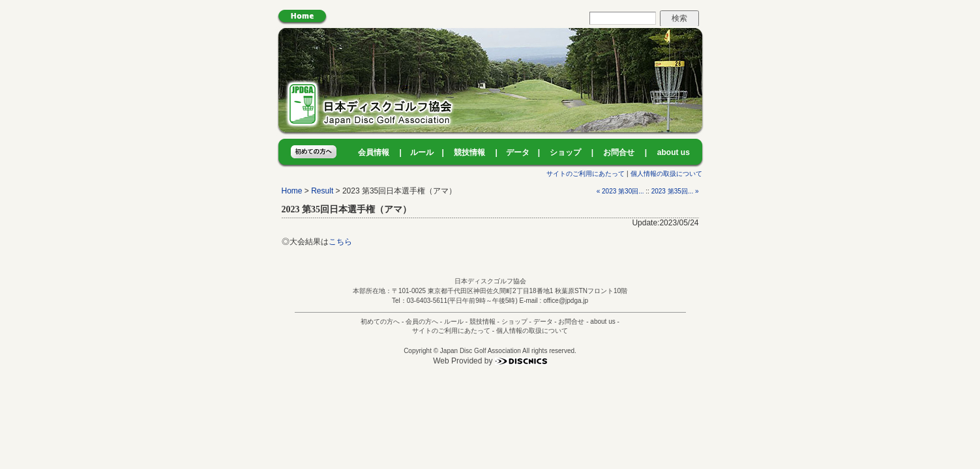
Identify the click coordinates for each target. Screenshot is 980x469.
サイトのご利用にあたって (586, 174)
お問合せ (619, 152)
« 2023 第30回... (620, 191)
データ (518, 152)
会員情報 (374, 152)
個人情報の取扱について (666, 174)
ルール (422, 152)
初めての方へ (380, 321)
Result (322, 191)
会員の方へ (422, 321)
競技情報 (469, 152)
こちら (340, 242)
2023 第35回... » (675, 191)
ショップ (565, 152)
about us (674, 152)
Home (292, 191)
